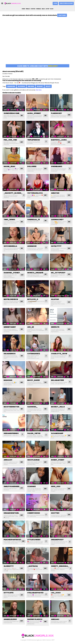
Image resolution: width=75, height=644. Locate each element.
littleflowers (34, 540)
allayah (55, 299)
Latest (48, 9)
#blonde (31, 86)
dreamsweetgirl (11, 513)
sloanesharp (57, 433)
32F (69, 274)
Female (28, 9)
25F (69, 248)
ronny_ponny (58, 460)
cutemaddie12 (34, 354)
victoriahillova (35, 193)
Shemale (39, 9)
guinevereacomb (12, 113)
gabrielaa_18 (34, 220)
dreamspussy (57, 540)
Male (43, 9)
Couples (33, 9)
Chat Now (62, 15)
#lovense (21, 86)
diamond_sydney (12, 273)
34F (21, 621)
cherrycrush (34, 513)
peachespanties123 (12, 540)
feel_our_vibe (10, 140)
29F (69, 462)
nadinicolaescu (35, 619)
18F (22, 116)
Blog (52, 9)
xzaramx (32, 486)
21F (45, 274)
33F (21, 169)
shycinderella (10, 246)
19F (22, 222)
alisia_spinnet (34, 113)
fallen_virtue (34, 433)
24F (22, 275)
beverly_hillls (58, 407)
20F (21, 142)
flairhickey (56, 113)
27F (22, 488)
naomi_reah (9, 166)
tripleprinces (34, 140)
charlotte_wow (59, 354)
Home (23, 9)
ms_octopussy (58, 273)
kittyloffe (9, 593)
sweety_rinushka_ (60, 566)
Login (55, 3)
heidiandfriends (11, 433)
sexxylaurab (33, 460)
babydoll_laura (59, 140)
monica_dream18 (35, 273)
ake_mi (31, 327)
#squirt (40, 86)
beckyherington (11, 407)
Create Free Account (66, 3)
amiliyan (55, 193)
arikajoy (8, 460)
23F (69, 195)
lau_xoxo (56, 593)
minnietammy (10, 327)
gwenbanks (57, 166)
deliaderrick (10, 354)
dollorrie (32, 166)
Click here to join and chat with (37, 66)
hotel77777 (56, 246)
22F (69, 142)
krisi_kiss (56, 486)
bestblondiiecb (11, 299)
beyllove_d (33, 299)
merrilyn (55, 327)
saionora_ (32, 407)
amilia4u (55, 619)
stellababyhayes (35, 593)
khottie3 (55, 513)
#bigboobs (11, 86)
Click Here (39, 90)
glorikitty (9, 566)
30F (69, 489)
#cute (48, 86)
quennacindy (57, 220)
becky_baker (34, 380)
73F (45, 382)
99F (21, 382)
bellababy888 (57, 380)
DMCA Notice (47, 640)
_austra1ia (33, 566)
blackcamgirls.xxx (36, 640)
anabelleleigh (10, 619)
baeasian (8, 380)
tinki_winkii (9, 220)
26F (45, 195)
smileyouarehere (12, 486)
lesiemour (32, 246)
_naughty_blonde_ (13, 193)
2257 (53, 640)
